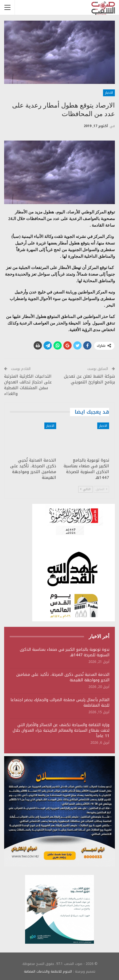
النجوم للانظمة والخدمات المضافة (48, 971)
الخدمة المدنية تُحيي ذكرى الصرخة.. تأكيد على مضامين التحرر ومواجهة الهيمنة (63, 677)
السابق (101, 489)
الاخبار (109, 93)
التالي (85, 489)
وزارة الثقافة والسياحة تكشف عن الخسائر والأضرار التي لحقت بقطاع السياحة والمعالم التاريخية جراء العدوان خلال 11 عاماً (61, 730)
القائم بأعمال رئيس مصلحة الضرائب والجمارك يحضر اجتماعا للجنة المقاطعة (60, 703)
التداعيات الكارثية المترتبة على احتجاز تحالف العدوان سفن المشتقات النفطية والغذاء (28, 385)
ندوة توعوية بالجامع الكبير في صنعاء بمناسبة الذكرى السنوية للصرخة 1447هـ (65, 652)
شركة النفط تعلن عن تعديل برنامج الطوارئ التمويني (89, 379)
